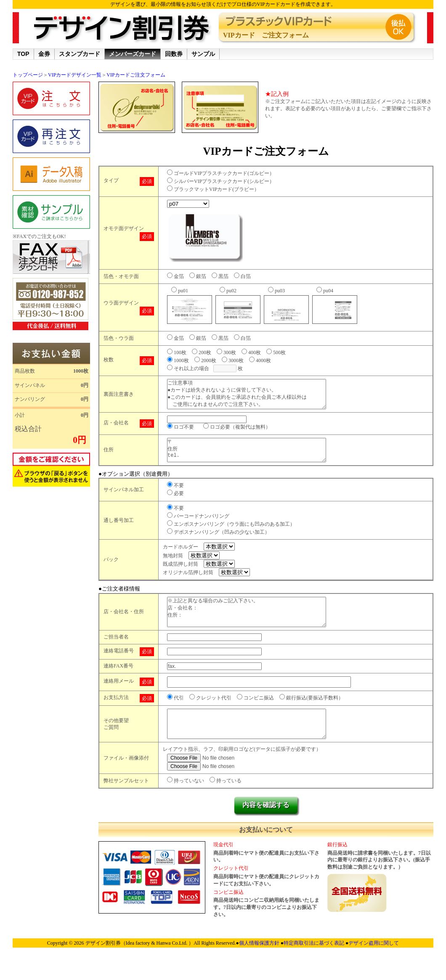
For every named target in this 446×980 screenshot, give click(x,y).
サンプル (203, 54)
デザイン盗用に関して (374, 967)
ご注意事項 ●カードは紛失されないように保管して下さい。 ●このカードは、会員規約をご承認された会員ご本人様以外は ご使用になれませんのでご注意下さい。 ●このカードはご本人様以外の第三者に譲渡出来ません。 (255, 397)
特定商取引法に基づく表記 (315, 967)
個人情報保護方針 (260, 967)
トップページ (28, 75)
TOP (23, 54)
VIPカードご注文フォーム (136, 75)
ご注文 (51, 98)
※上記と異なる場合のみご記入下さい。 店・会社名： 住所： (255, 626)
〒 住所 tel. (255, 459)
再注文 (51, 136)
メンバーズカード (133, 54)
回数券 (174, 54)
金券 (44, 54)
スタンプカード (80, 54)
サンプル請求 (51, 212)
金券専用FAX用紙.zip (51, 257)
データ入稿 (51, 174)
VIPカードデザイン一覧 (75, 75)
